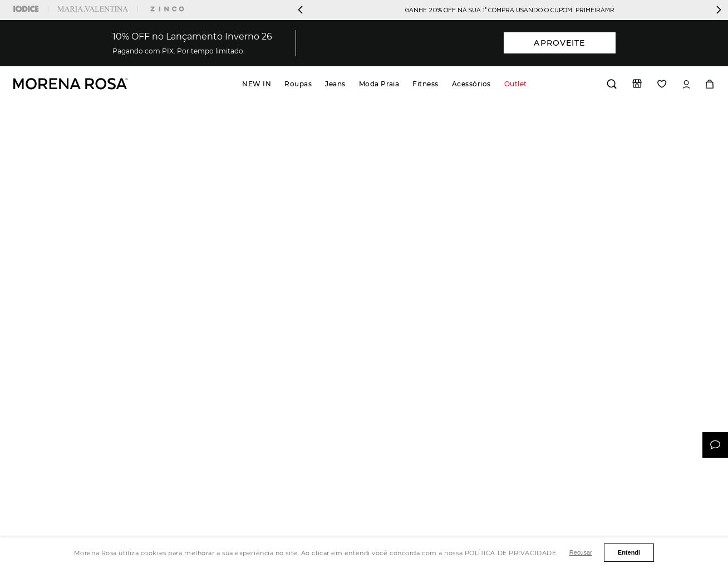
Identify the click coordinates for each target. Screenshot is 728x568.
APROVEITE (559, 43)
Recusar (581, 552)
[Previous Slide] (301, 10)
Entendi (629, 552)
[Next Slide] (719, 10)
